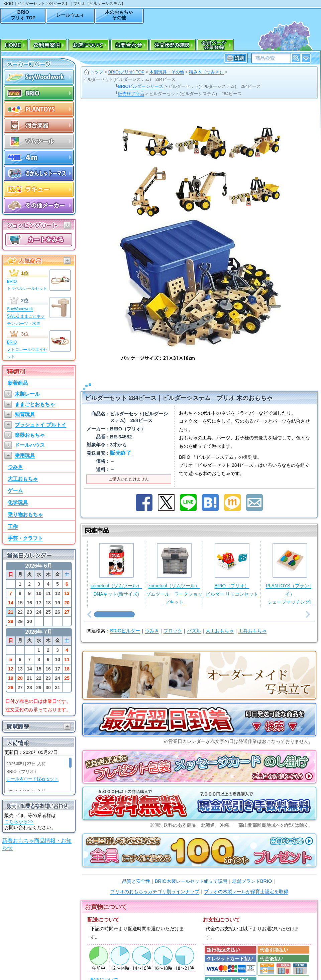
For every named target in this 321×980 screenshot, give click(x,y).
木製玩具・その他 (167, 72)
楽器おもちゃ (30, 435)
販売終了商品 (131, 94)
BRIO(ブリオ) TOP (126, 72)
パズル (194, 622)
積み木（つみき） (206, 72)
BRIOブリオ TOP (23, 15)
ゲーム (15, 490)
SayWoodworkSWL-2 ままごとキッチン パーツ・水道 (26, 316)
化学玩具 (18, 502)
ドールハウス (30, 445)
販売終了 (121, 444)
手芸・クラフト (25, 538)
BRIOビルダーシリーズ (141, 86)
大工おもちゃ (23, 479)
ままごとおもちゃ (35, 404)
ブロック (173, 622)
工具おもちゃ (252, 622)
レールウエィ (70, 15)
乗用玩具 (25, 455)
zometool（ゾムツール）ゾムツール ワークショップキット (174, 565)
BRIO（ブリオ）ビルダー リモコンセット (232, 561)
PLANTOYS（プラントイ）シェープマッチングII (290, 565)
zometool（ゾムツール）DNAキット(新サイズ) (116, 561)
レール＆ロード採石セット (32, 779)
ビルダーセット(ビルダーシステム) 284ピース (129, 79)
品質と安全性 (136, 872)
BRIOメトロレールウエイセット (27, 349)
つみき (15, 467)
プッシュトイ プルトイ (40, 425)
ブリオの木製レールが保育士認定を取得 (246, 883)
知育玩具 (25, 414)
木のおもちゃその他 (119, 15)
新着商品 (18, 383)
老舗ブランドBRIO (252, 872)
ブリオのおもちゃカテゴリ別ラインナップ (155, 883)
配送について (104, 971)
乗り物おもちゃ (25, 514)
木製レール (27, 394)
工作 (13, 526)
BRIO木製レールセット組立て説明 (191, 872)
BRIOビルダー (125, 622)
